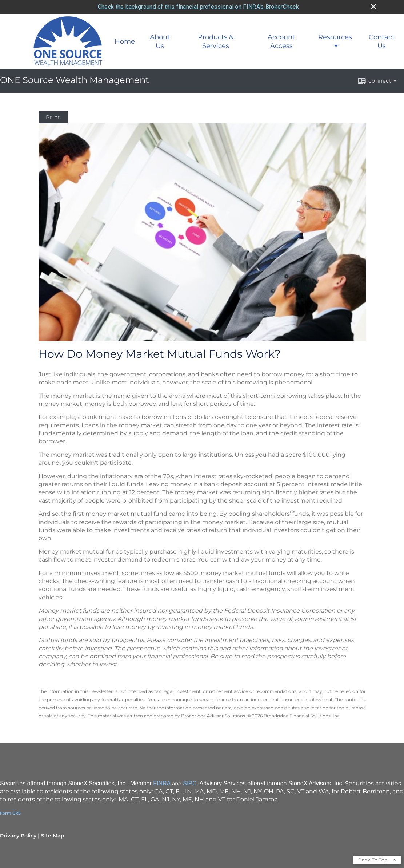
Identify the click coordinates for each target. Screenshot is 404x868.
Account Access (281, 41)
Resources (335, 37)
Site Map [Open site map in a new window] (53, 836)
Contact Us (382, 41)
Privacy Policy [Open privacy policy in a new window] (18, 836)
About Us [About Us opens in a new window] (160, 41)
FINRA (162, 783)
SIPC (190, 783)
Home (125, 41)
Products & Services (216, 41)
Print (53, 117)
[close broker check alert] (373, 7)
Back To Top (377, 860)
